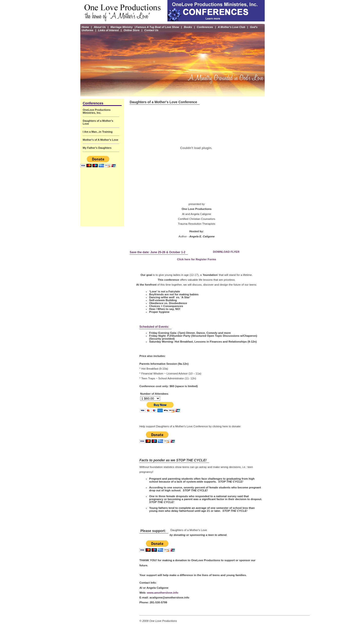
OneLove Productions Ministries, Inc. (97, 111)
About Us (100, 28)
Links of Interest (108, 31)
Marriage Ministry (122, 28)
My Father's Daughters (97, 148)
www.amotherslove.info (163, 593)
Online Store (132, 31)
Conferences (205, 28)
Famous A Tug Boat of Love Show (157, 28)
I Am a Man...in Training (98, 132)
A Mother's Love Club (232, 28)
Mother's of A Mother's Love (100, 140)
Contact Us (151, 31)
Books (188, 28)
